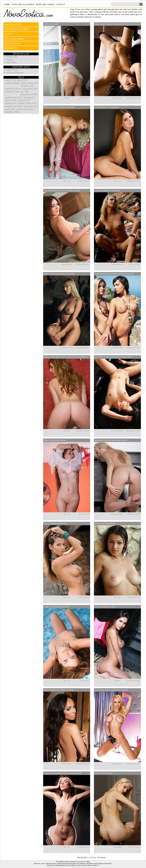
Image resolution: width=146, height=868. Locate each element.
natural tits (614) (13, 89)
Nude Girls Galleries (23, 4)
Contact (61, 4)
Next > (104, 857)
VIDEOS (8, 34)
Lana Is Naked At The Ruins (107, 191)
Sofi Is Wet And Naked (105, 523)
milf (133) (31, 103)
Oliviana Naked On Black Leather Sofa (113, 357)
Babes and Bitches (15, 73)
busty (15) (22, 80)
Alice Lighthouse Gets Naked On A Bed (62, 191)
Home (7, 4)
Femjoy (10, 60)
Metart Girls (12, 57)
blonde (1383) (12, 112)
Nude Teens (12, 70)
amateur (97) (23, 100)
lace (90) (24, 91)
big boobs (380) (30, 89)
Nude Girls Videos (45, 4)
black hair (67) (31, 106)
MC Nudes (12, 62)
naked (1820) (12, 83)
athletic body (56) (14, 106)
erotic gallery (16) (30, 83)
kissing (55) (29, 97)
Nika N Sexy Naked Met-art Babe (59, 107)
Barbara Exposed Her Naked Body (111, 440)
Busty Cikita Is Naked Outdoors (59, 274)
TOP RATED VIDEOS (14, 39)
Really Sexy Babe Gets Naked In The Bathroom (66, 357)
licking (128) (27, 86)
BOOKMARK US (12, 44)
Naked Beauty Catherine (107, 107)
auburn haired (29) (25, 109)
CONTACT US (11, 48)
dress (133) (10, 100)
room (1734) (12, 92)
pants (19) (10, 109)
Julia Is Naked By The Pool (56, 607)
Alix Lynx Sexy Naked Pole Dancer (111, 690)
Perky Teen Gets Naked (55, 440)
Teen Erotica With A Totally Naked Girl (63, 773)
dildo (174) (10, 80)
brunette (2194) (28, 94)
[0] (85, 857)
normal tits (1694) (15, 103)
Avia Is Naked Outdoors (55, 523)
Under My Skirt (51, 24)
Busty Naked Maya (104, 773)
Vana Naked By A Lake (105, 607)
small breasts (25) (14, 97)
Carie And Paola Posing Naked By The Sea (114, 274)
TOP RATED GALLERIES (16, 29)
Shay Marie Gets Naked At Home (59, 690)
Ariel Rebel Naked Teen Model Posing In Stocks (117, 24)
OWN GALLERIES (13, 25)
